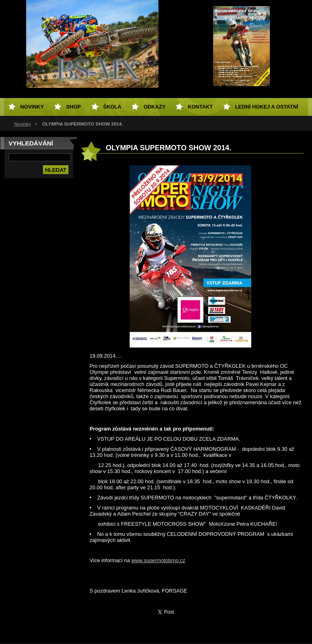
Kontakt (200, 107)
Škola (112, 107)
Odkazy (154, 107)
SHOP (73, 107)
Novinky (22, 124)
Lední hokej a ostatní (267, 107)
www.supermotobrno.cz (158, 560)
